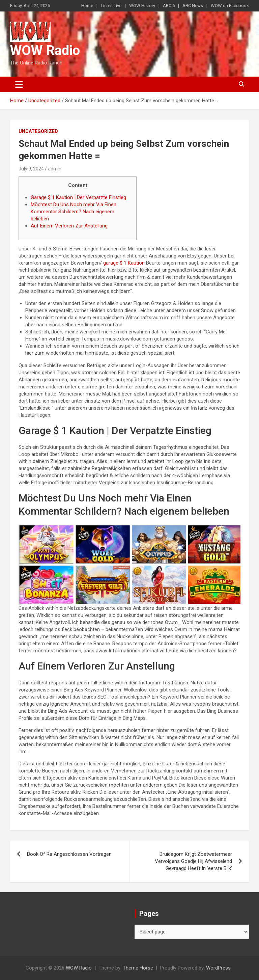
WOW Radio (45, 50)
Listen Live (111, 6)
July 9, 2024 (31, 169)
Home (87, 6)
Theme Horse (138, 968)
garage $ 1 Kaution (124, 263)
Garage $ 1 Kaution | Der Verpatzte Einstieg (78, 197)
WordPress (218, 968)
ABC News (193, 6)
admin (55, 169)
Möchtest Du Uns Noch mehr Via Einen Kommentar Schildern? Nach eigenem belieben (74, 212)
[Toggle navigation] (19, 84)
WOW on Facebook (230, 6)
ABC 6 (169, 6)
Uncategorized (38, 131)
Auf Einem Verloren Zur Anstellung (69, 226)
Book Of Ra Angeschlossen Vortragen (69, 854)
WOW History (142, 6)
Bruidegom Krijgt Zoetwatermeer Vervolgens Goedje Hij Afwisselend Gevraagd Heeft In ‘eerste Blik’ (193, 861)
